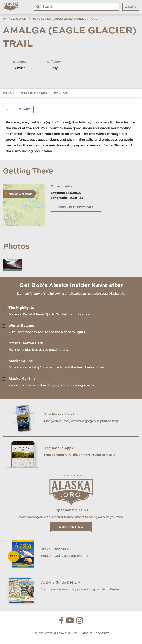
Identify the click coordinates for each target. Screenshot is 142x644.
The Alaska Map (59, 414)
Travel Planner (55, 549)
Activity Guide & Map (61, 583)
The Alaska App (59, 448)
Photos (61, 93)
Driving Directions (76, 208)
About (9, 93)
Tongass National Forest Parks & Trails (65, 19)
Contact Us (71, 527)
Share (23, 110)
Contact (102, 633)
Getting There (34, 93)
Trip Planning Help (71, 510)
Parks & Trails (14, 19)
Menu (131, 7)
